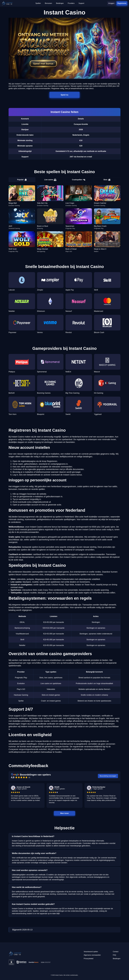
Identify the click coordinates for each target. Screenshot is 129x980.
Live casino (50, 180)
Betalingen (60, 3)
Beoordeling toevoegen (108, 776)
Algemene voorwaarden (92, 955)
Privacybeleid (88, 959)
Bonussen (48, 3)
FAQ (114, 955)
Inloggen (111, 3)
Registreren (122, 3)
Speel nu (65, 95)
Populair (22, 180)
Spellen (38, 3)
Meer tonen (64, 813)
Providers (71, 3)
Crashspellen (79, 180)
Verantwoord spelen (91, 952)
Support (81, 3)
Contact (116, 952)
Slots (107, 180)
